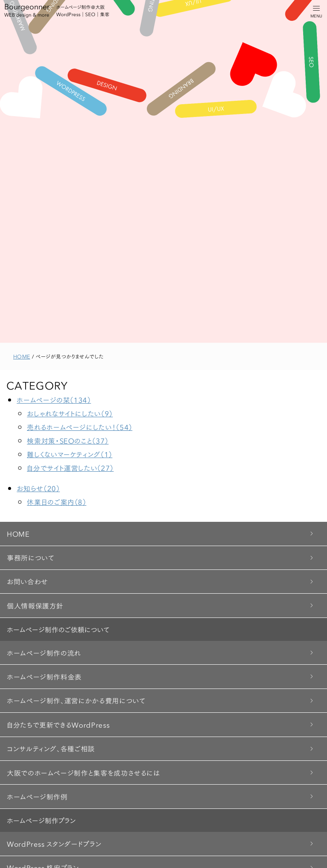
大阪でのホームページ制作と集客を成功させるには (83, 773)
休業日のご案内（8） (56, 502)
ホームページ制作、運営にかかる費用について (76, 700)
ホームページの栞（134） (54, 400)
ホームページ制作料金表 (44, 676)
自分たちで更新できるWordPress (58, 724)
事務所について (30, 557)
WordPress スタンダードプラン (54, 844)
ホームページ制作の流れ (44, 653)
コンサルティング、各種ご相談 (51, 748)
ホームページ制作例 (37, 796)
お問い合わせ (27, 581)
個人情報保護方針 (35, 605)
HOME (18, 534)
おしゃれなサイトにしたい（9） (70, 413)
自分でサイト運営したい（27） (70, 468)
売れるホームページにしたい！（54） (80, 427)
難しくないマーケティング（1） (70, 454)
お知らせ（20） (38, 488)
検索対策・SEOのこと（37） (68, 440)
